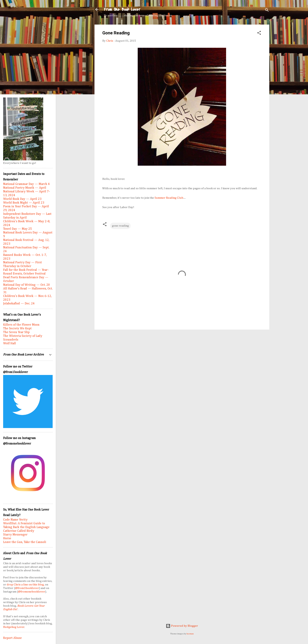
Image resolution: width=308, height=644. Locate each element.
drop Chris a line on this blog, (26, 585)
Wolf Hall (10, 344)
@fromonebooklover (32, 592)
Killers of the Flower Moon (21, 325)
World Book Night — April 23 (24, 203)
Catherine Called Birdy (19, 531)
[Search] (267, 11)
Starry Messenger (15, 535)
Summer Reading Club (169, 198)
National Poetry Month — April (25, 188)
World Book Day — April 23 (22, 199)
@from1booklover (27, 588)
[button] (259, 34)
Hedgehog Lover (14, 627)
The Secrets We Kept (17, 329)
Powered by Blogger (182, 626)
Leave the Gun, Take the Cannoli (25, 542)
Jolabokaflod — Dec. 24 (19, 304)
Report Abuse (12, 638)
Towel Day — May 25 (17, 229)
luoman (190, 634)
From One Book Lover (122, 9)
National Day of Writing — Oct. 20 (27, 285)
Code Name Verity (15, 520)
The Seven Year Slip (16, 332)
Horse (7, 538)
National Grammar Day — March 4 (26, 184)
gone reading (120, 226)
